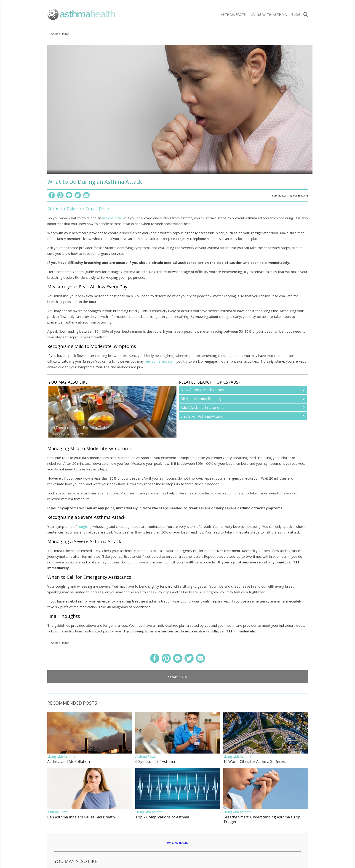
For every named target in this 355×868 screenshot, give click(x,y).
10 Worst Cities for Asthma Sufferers (255, 762)
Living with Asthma (268, 14)
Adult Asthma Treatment (202, 407)
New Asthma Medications (202, 390)
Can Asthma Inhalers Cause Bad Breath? (82, 817)
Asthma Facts (233, 14)
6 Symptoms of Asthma (155, 762)
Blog (296, 14)
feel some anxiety (159, 361)
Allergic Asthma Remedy (201, 399)
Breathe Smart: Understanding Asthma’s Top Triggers (262, 819)
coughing (84, 526)
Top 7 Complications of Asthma (162, 817)
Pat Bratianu (300, 195)
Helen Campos (79, 434)
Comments (178, 677)
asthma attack (113, 218)
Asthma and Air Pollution (69, 762)
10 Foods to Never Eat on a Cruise (80, 428)
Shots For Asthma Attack (202, 416)
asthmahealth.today (177, 843)
